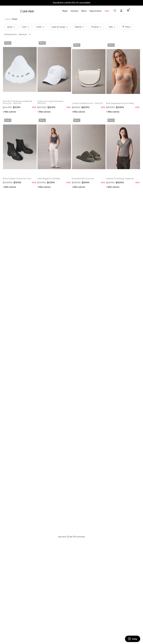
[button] (115, 11)
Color (26, 27)
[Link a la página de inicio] (8, 19)
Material (82, 27)
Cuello (41, 27)
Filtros (130, 27)
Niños (84, 11)
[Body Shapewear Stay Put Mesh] (123, 41)
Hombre (75, 11)
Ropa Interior (96, 11)
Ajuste (11, 27)
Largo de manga (61, 27)
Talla (116, 27)
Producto (100, 27)
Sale (107, 11)
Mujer (65, 11)
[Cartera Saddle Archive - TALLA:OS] (89, 41)
